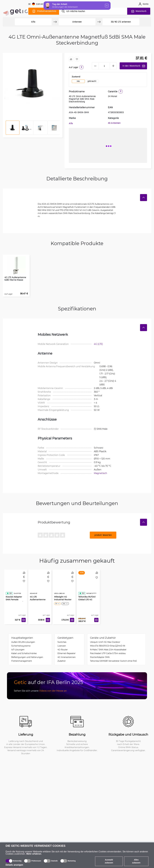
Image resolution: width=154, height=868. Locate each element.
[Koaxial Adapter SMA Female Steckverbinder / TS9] (16, 585)
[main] (15, 11)
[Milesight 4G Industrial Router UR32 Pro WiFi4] (64, 585)
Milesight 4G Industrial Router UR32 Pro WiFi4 (63, 599)
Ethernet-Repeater (67, 653)
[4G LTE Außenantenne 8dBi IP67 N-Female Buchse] (40, 585)
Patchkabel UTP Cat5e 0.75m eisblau (108, 653)
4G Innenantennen (67, 657)
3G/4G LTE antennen (121, 22)
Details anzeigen (14, 865)
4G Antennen (114, 123)
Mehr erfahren (34, 854)
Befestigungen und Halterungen (27, 657)
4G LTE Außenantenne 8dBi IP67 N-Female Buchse (38, 601)
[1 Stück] (104, 66)
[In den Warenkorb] (24, 620)
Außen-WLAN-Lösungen (23, 642)
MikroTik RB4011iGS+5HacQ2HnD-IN (108, 646)
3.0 (9, 593)
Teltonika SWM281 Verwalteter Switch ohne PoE (113, 661)
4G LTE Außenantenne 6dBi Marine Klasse (15, 279)
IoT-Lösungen (18, 650)
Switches (62, 642)
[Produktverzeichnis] (44, 11)
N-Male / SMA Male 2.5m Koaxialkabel (108, 650)
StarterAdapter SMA (100, 657)
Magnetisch (100, 473)
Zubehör (62, 661)
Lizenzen (62, 646)
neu (78, 81)
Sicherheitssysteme (21, 646)
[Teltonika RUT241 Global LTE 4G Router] (88, 585)
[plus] (113, 66)
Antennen (77, 22)
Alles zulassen (136, 861)
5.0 (82, 593)
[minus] (95, 66)
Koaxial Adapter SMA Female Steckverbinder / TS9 (14, 601)
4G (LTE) (98, 344)
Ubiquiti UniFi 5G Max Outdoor (105, 642)
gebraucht (92, 81)
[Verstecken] (144, 198)
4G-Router (63, 650)
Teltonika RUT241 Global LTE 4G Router (87, 599)
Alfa (33, 22)
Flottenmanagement (22, 661)
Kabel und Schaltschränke (24, 653)
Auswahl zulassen (109, 861)
